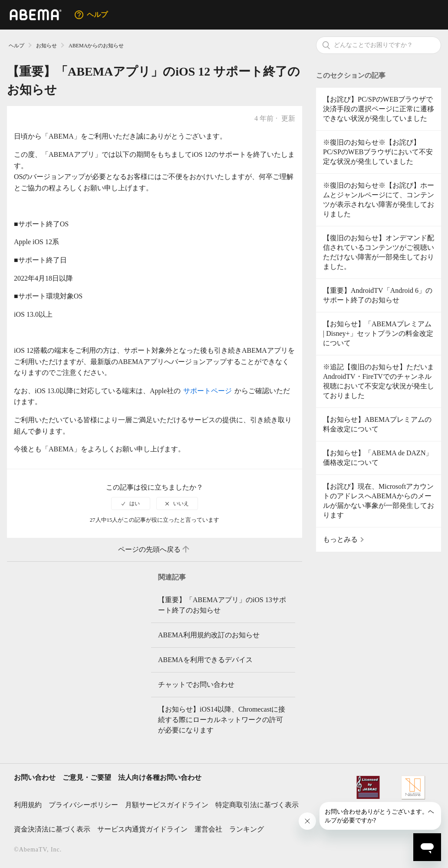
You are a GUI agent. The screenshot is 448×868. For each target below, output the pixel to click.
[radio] (131, 504)
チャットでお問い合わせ (196, 684)
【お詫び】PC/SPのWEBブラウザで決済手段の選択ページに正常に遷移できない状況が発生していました (379, 109)
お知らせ (46, 46)
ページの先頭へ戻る (155, 550)
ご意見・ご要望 (87, 777)
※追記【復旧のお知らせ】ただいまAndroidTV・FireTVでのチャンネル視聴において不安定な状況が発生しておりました (379, 381)
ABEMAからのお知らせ (96, 46)
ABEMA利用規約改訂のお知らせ (209, 635)
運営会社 (208, 829)
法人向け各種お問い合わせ (160, 777)
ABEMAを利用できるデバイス (205, 660)
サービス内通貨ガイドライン (142, 829)
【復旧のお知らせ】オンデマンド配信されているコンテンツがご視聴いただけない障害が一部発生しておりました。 (379, 252)
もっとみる (340, 539)
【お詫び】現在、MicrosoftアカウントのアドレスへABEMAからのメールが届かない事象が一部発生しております (379, 501)
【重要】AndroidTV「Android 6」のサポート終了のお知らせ (378, 295)
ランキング (247, 829)
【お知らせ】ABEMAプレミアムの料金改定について (377, 424)
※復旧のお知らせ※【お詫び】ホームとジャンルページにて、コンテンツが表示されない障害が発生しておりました (379, 200)
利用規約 (28, 805)
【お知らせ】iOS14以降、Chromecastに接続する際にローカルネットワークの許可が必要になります (222, 720)
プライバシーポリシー (83, 805)
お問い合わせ (35, 777)
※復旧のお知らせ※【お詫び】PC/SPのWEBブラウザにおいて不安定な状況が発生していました (378, 152)
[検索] (379, 45)
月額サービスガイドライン (167, 805)
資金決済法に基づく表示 (52, 829)
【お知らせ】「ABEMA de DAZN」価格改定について (378, 458)
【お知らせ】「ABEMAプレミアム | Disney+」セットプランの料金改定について (378, 333)
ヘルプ (16, 46)
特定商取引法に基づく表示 (257, 805)
